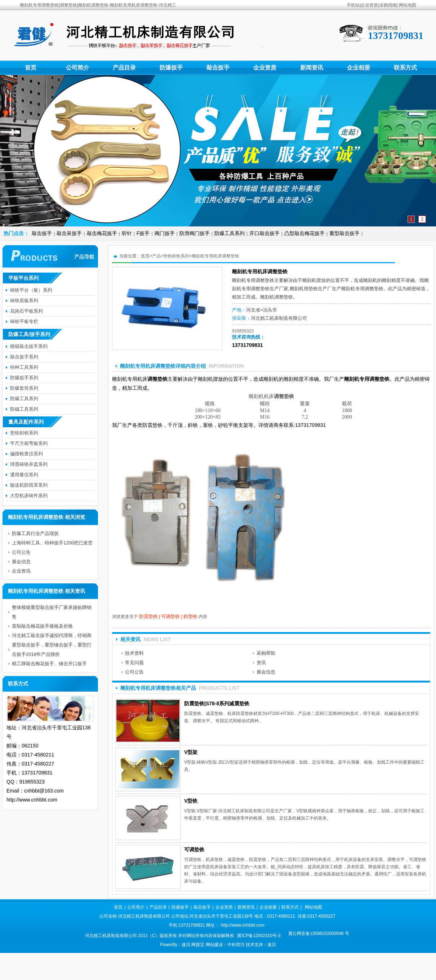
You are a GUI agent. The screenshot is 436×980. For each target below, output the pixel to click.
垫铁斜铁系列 (176, 256)
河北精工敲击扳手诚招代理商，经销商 (52, 635)
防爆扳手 (171, 68)
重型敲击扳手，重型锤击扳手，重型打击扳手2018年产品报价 (52, 650)
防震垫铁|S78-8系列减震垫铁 (217, 703)
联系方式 (405, 68)
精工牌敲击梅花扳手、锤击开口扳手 (49, 664)
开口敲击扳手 (264, 233)
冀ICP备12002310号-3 (259, 936)
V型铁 (191, 801)
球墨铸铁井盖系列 (29, 464)
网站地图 (408, 5)
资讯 (261, 663)
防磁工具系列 (24, 409)
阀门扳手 (165, 233)
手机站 (353, 5)
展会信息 (266, 672)
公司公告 (134, 672)
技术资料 (134, 653)
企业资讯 (21, 571)
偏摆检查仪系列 (26, 454)
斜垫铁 (190, 616)
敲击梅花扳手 (102, 233)
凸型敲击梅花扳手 (304, 233)
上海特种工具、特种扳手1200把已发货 (52, 543)
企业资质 (369, 5)
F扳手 (143, 233)
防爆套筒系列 (24, 388)
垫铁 (265, 289)
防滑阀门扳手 (195, 233)
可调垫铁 (170, 616)
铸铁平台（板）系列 (31, 290)
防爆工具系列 (230, 233)
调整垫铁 (265, 280)
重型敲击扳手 (344, 233)
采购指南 (388, 5)
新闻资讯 (312, 68)
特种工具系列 (24, 367)
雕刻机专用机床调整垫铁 (215, 256)
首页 (31, 68)
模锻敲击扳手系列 (29, 346)
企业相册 (359, 68)
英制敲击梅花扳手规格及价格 (42, 626)
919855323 (243, 331)
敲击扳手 (218, 68)
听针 (127, 233)
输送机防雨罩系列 (29, 485)
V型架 (191, 752)
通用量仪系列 (24, 475)
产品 (156, 256)
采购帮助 (266, 653)
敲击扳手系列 (24, 357)
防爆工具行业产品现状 (35, 533)
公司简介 (77, 68)
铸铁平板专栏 (24, 321)
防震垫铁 (148, 616)
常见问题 (134, 663)
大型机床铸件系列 (29, 496)
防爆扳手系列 (24, 378)
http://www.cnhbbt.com (243, 925)
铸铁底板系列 (24, 301)
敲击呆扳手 (69, 233)
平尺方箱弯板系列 (29, 443)
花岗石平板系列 (26, 311)
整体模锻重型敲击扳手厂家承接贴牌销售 (52, 612)
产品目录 (124, 68)
